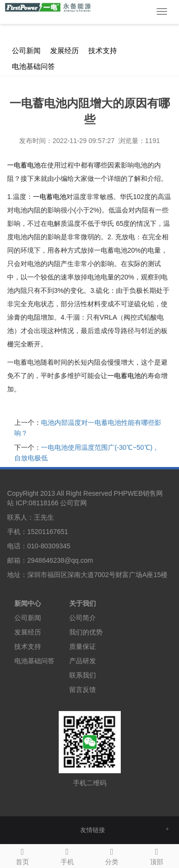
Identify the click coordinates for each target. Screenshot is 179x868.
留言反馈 (83, 690)
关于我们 (83, 603)
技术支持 (103, 51)
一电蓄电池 (24, 165)
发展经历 (64, 51)
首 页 (56, 24)
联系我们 (83, 675)
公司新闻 (119, 24)
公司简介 (83, 618)
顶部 (157, 855)
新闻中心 (84, 24)
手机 (67, 855)
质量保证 (83, 646)
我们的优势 (86, 632)
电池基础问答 (33, 67)
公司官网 (74, 503)
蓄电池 (50, 197)
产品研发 (83, 661)
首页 (22, 855)
